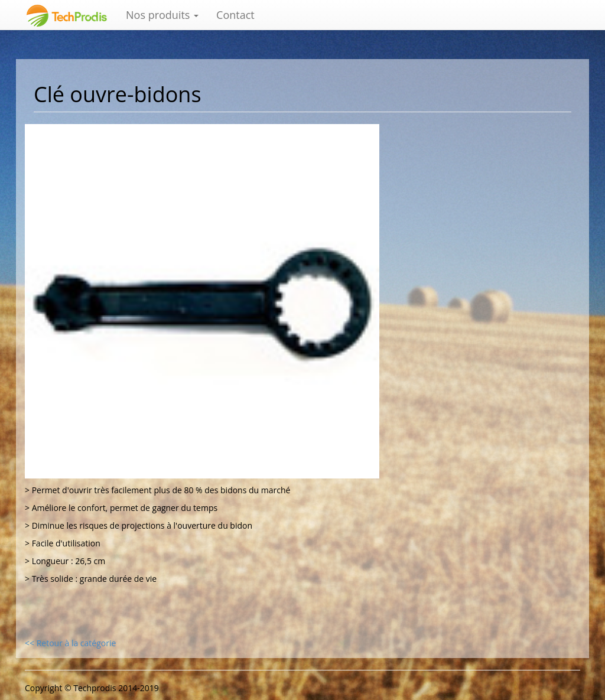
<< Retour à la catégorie (70, 643)
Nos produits (162, 15)
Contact (235, 15)
